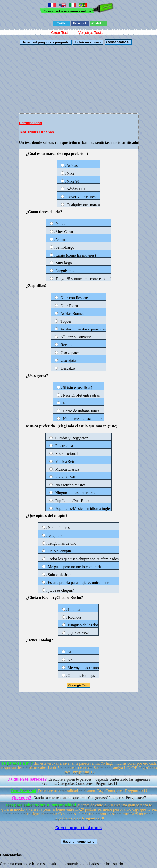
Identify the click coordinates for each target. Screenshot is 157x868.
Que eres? (22, 798)
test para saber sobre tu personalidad (41, 805)
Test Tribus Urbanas (37, 132)
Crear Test (60, 32)
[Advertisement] (79, 79)
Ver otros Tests (91, 32)
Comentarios (117, 42)
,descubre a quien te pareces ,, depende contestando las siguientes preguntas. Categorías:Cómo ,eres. (79, 781)
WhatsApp (98, 23)
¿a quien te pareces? (27, 779)
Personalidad (31, 123)
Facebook (80, 23)
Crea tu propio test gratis (78, 828)
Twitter (62, 23)
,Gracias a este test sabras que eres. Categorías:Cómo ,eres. (79, 798)
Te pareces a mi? (17, 763)
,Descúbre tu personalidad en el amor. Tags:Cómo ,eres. (79, 791)
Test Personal (23, 791)
